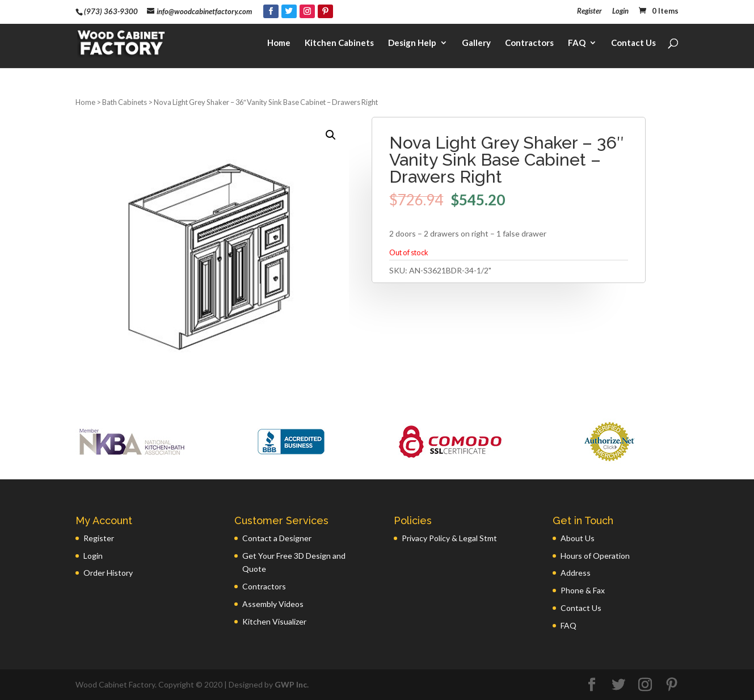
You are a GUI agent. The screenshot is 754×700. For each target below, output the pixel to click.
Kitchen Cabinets (339, 43)
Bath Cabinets (125, 102)
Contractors (529, 43)
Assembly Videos (273, 604)
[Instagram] (307, 11)
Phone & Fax (583, 590)
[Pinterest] (325, 11)
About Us (578, 538)
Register (589, 11)
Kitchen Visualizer (274, 621)
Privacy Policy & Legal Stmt (449, 538)
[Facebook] (271, 11)
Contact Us (633, 43)
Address (576, 573)
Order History (108, 573)
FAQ (577, 43)
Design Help (412, 43)
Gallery (476, 43)
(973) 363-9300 (111, 11)
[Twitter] (289, 11)
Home (279, 43)
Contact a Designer (277, 538)
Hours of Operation (595, 556)
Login (620, 11)
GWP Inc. (292, 684)
